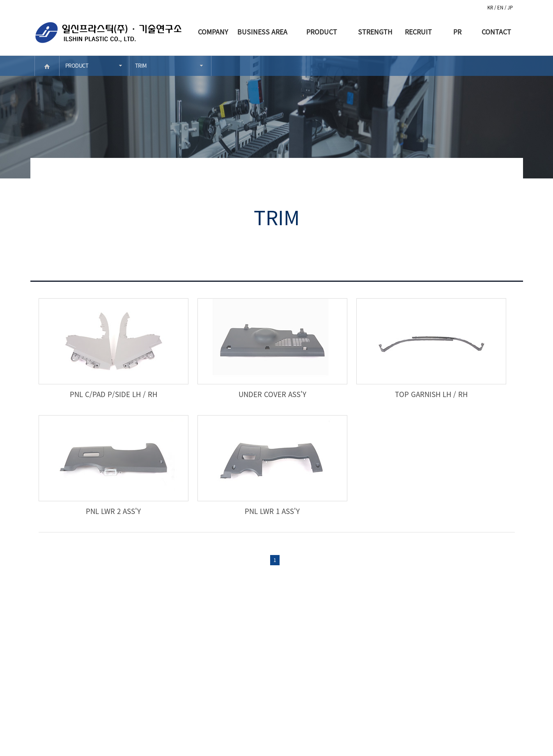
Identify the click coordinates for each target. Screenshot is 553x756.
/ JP (509, 8)
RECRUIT (418, 32)
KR (491, 8)
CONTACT (496, 32)
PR (457, 32)
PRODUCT (322, 32)
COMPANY (213, 32)
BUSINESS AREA (262, 32)
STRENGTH (375, 32)
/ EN (499, 8)
